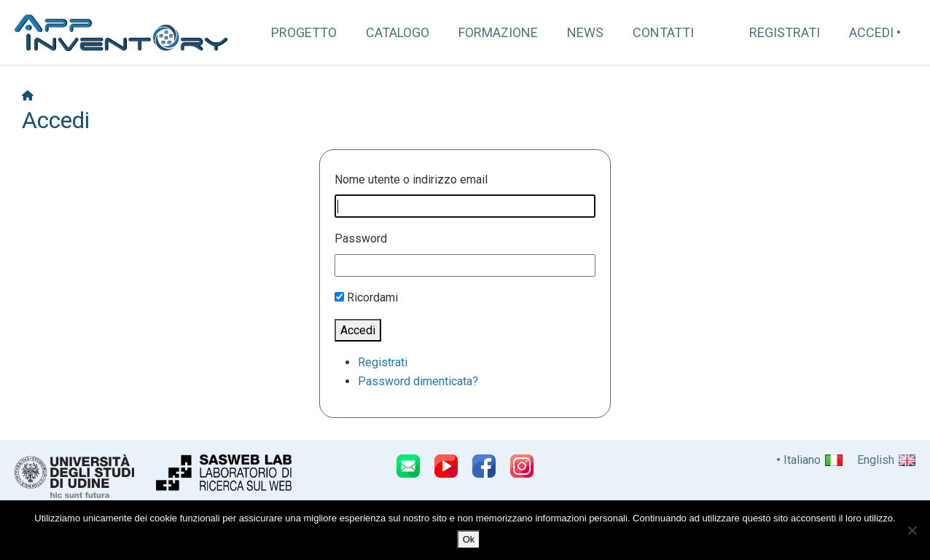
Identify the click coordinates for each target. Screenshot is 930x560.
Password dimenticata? (418, 381)
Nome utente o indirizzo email (411, 180)
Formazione (498, 32)
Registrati (785, 32)
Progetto (304, 32)
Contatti (663, 32)
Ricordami (372, 297)
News (585, 32)
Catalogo (398, 32)
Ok (469, 539)
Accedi (871, 32)
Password (361, 238)
